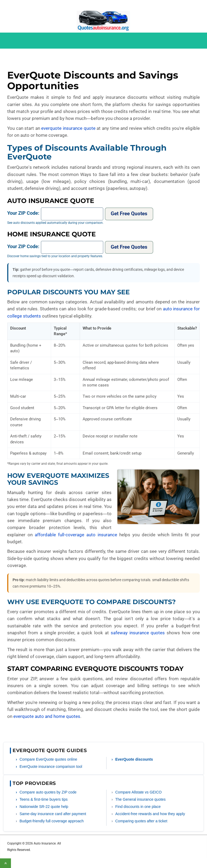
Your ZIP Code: (23, 213)
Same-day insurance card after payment (53, 814)
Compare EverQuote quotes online (48, 759)
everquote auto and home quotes (47, 716)
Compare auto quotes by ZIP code (48, 792)
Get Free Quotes (129, 214)
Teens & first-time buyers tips (44, 799)
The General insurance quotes (140, 799)
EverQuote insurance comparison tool (51, 767)
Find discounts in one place (138, 807)
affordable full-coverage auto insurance (76, 535)
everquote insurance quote (68, 128)
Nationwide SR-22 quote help (44, 807)
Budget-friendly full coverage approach (52, 821)
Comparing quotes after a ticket (141, 821)
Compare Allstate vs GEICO (139, 792)
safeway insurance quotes (138, 633)
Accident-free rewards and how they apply (150, 814)
